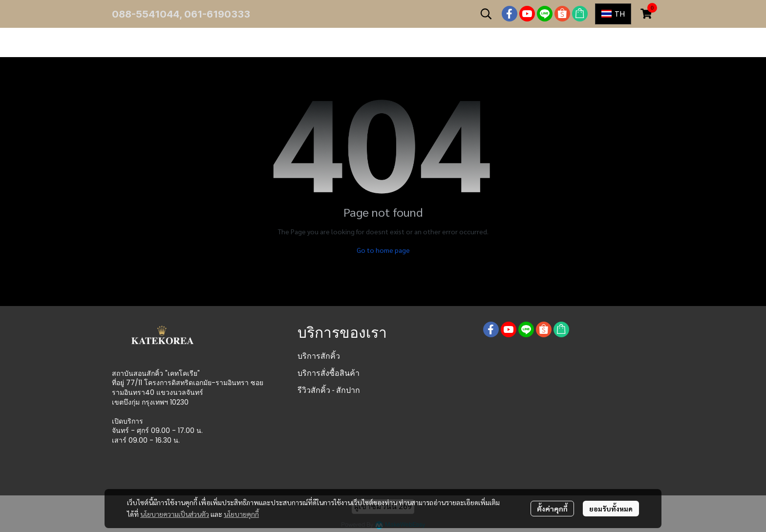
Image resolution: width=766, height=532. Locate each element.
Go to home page (383, 250)
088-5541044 (146, 14)
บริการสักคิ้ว (319, 356)
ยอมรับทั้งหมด (611, 509)
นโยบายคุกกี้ (241, 514)
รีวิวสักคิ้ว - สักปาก (329, 390)
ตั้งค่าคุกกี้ (552, 509)
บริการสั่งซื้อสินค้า (329, 373)
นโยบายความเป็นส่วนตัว (175, 514)
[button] (486, 14)
